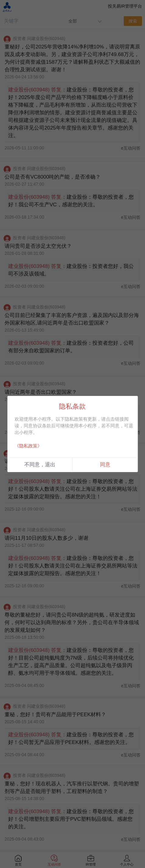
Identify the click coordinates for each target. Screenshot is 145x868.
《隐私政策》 (28, 446)
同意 (105, 465)
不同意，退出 (40, 465)
